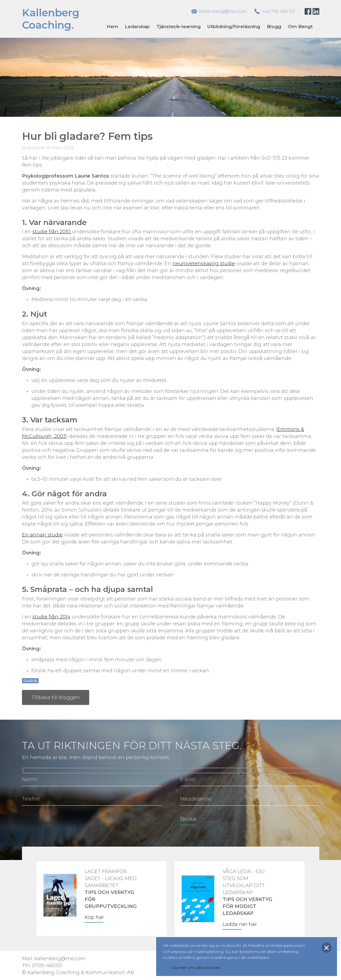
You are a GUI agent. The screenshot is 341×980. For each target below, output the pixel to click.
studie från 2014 (51, 617)
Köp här (94, 917)
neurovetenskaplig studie (204, 264)
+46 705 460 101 (279, 11)
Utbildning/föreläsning (234, 27)
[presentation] (63, 823)
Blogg (274, 27)
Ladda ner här (240, 924)
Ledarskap (137, 27)
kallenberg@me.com (223, 11)
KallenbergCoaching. (51, 19)
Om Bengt (300, 27)
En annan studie (42, 535)
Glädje (30, 681)
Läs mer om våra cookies (196, 968)
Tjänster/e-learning (179, 27)
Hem (112, 27)
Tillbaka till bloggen (56, 697)
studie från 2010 (52, 232)
